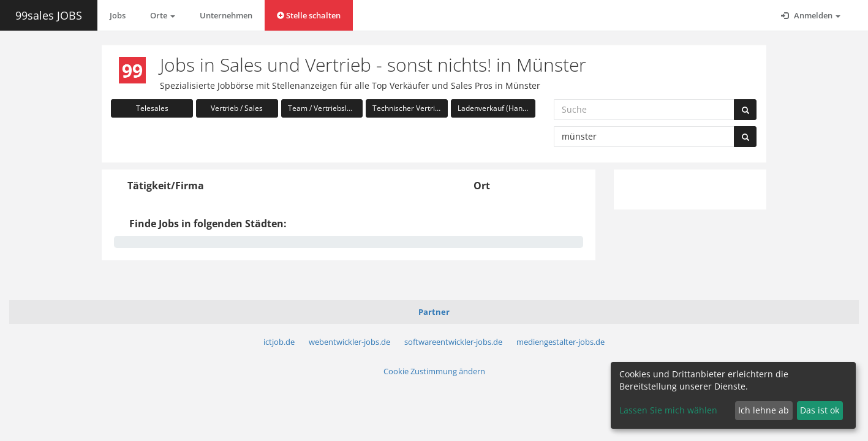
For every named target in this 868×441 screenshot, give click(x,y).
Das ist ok (820, 410)
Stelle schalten (309, 15)
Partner (434, 312)
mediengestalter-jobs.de (560, 342)
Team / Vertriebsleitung (326, 108)
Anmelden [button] (811, 15)
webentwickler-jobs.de (349, 342)
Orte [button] (163, 15)
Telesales (152, 108)
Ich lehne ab (764, 410)
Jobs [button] (118, 15)
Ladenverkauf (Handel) (496, 108)
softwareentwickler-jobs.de (453, 342)
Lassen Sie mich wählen (668, 410)
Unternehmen (226, 15)
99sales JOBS (49, 15)
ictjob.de (279, 342)
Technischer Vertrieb (408, 108)
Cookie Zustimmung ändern (434, 371)
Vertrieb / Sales (237, 108)
